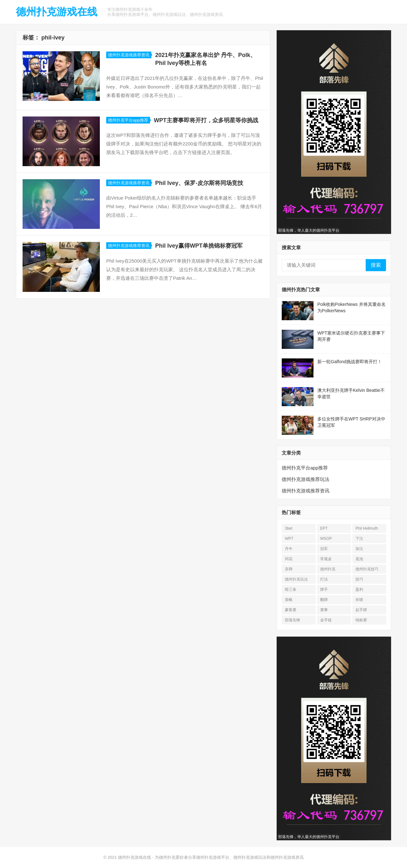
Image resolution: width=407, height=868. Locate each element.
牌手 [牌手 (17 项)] (324, 589)
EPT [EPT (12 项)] (324, 528)
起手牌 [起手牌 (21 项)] (361, 610)
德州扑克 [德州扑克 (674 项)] (328, 569)
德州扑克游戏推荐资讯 (129, 55)
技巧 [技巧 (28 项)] (359, 579)
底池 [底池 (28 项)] (359, 559)
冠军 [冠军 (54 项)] (324, 549)
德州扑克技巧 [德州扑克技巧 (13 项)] (367, 569)
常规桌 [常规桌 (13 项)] (326, 559)
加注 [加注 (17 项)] (359, 549)
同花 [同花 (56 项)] (289, 559)
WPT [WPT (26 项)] (289, 539)
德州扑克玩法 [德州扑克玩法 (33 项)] (296, 579)
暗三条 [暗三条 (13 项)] (291, 589)
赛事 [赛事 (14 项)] (324, 610)
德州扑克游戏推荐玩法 (306, 479)
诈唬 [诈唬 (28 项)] (359, 600)
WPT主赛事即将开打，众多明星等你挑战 (206, 120)
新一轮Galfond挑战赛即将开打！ (350, 362)
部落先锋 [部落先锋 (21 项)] (293, 620)
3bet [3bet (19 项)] (289, 528)
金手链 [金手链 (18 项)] (326, 620)
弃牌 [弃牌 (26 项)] (289, 569)
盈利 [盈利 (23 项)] (359, 589)
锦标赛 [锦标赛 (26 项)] (361, 620)
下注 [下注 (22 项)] (359, 539)
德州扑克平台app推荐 (128, 120)
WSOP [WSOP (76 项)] (326, 539)
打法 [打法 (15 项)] (324, 579)
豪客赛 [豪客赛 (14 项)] (291, 610)
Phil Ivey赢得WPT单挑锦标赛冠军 (199, 246)
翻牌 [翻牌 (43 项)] (324, 600)
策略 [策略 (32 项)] (289, 600)
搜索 (376, 265)
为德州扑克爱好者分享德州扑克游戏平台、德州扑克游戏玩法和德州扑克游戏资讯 (229, 857)
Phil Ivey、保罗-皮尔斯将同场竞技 (199, 183)
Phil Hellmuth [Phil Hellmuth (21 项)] (367, 528)
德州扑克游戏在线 (57, 12)
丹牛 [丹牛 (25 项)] (289, 549)
